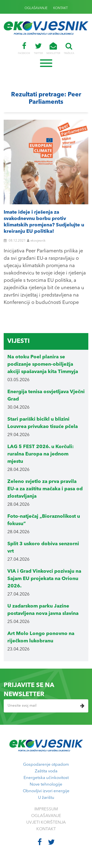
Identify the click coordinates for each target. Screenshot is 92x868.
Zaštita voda (46, 771)
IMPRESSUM (46, 809)
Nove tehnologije (46, 784)
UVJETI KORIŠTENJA (46, 823)
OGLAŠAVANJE (36, 8)
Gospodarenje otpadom (46, 765)
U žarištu (46, 798)
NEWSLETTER (53, 48)
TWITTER (38, 48)
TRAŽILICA (69, 48)
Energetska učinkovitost (46, 778)
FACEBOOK (24, 48)
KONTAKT (60, 8)
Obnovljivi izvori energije (46, 791)
